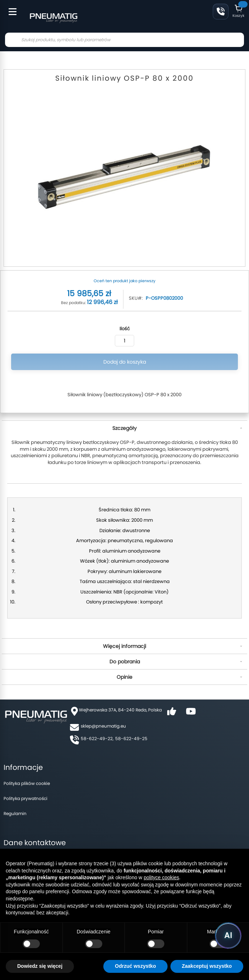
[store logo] (53, 17)
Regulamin (15, 813)
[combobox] (125, 40)
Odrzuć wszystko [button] (135, 966)
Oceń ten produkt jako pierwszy (125, 281)
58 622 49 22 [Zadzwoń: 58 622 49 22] (221, 11)
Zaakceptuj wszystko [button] (207, 966)
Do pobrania (125, 662)
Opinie (125, 677)
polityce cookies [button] (161, 877)
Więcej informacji (125, 646)
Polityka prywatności (25, 798)
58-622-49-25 (131, 738)
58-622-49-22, (97, 738)
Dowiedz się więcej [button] (40, 966)
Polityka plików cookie (27, 783)
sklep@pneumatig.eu (103, 726)
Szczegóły (125, 428)
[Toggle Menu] (9, 8)
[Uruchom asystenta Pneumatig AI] (228, 936)
